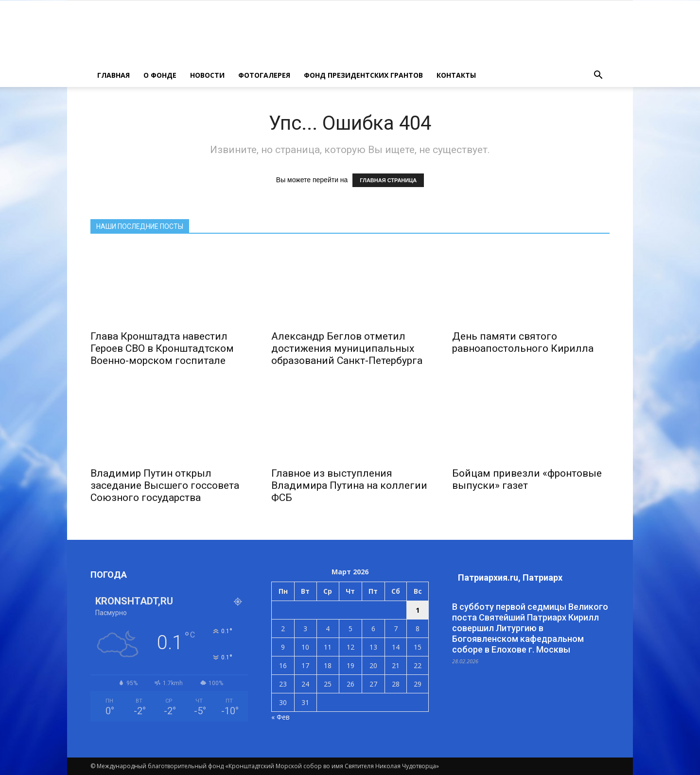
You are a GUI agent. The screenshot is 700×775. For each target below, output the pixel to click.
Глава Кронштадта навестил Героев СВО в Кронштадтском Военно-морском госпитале (162, 348)
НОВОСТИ (207, 75)
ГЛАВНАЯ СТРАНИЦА (388, 180)
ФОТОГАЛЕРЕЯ (264, 75)
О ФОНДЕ (160, 75)
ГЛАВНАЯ (114, 75)
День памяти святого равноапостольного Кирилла (523, 342)
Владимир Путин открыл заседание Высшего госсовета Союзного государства (165, 485)
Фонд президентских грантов (363, 75)
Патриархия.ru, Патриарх (510, 577)
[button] (598, 75)
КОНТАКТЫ (456, 75)
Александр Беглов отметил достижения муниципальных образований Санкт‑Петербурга (347, 348)
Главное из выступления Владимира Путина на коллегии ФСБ (349, 485)
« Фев (280, 717)
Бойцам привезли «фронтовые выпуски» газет (527, 479)
